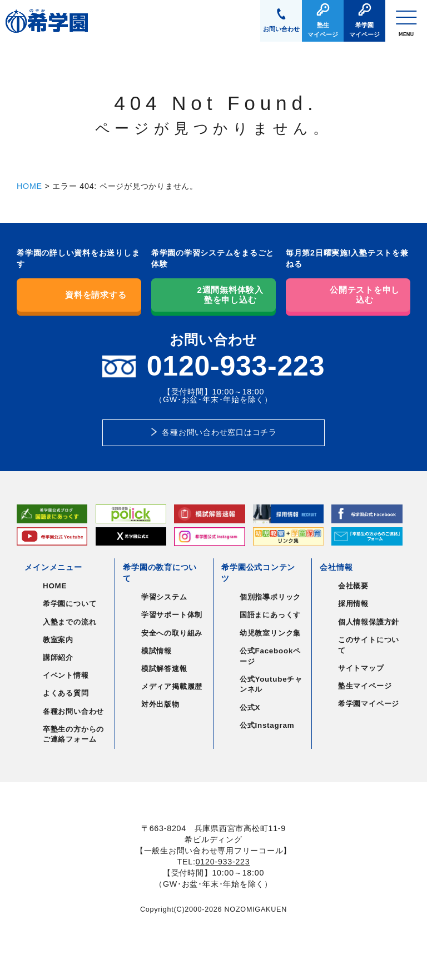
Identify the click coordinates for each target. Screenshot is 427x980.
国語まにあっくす (270, 615)
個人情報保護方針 (369, 622)
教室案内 (58, 640)
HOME (29, 186)
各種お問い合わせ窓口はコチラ (219, 432)
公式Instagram (267, 725)
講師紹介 (58, 657)
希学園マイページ (369, 704)
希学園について (69, 604)
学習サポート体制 (172, 615)
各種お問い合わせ (73, 711)
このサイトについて (369, 645)
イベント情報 (66, 675)
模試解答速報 (164, 669)
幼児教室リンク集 (270, 633)
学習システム (164, 597)
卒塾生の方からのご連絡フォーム (73, 734)
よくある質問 (66, 693)
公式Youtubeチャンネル (271, 684)
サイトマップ (361, 668)
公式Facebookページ (270, 656)
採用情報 (353, 604)
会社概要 (353, 586)
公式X (250, 707)
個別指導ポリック (270, 597)
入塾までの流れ (69, 622)
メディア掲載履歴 (172, 686)
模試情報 (157, 651)
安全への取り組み (172, 633)
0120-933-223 (223, 862)
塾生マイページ (365, 686)
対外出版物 (160, 704)
